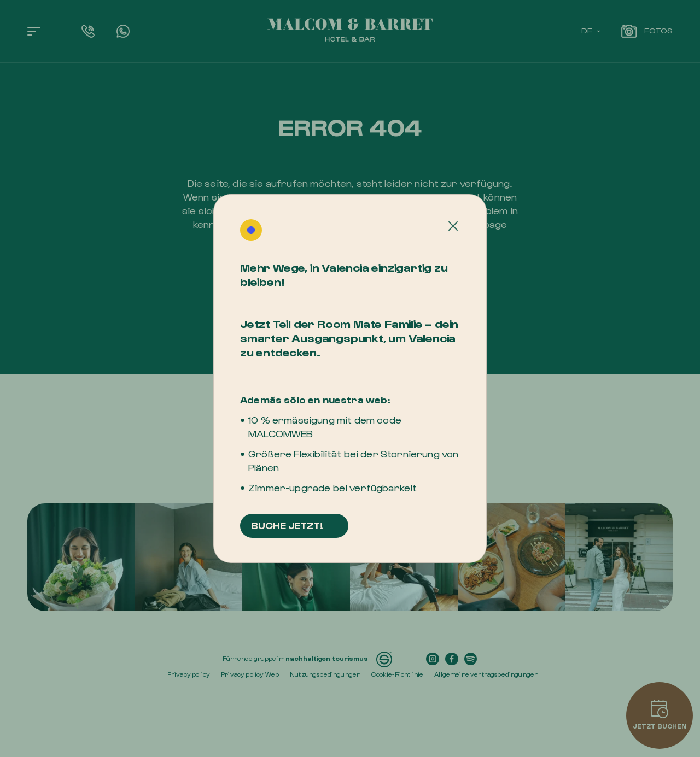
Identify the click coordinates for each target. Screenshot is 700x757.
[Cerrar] (453, 226)
